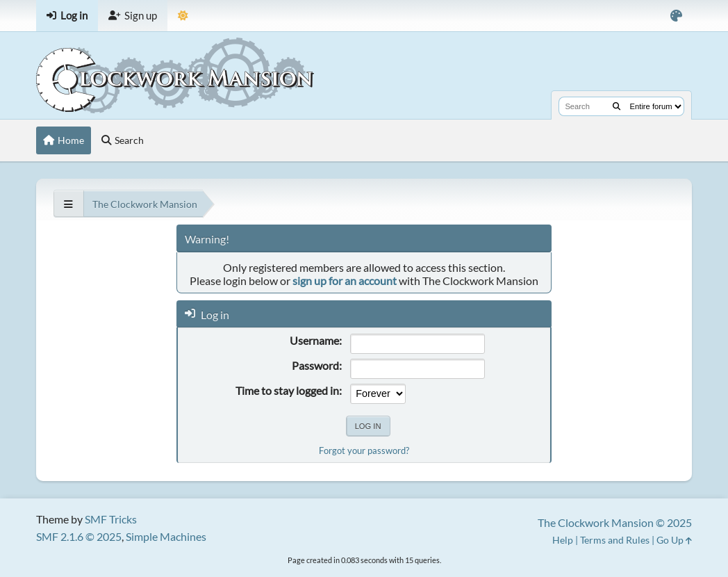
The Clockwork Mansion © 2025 (615, 522)
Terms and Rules (615, 540)
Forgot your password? (364, 450)
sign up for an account (345, 281)
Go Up (674, 540)
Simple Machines (166, 536)
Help (563, 540)
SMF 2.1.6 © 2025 (79, 536)
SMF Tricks (111, 519)
